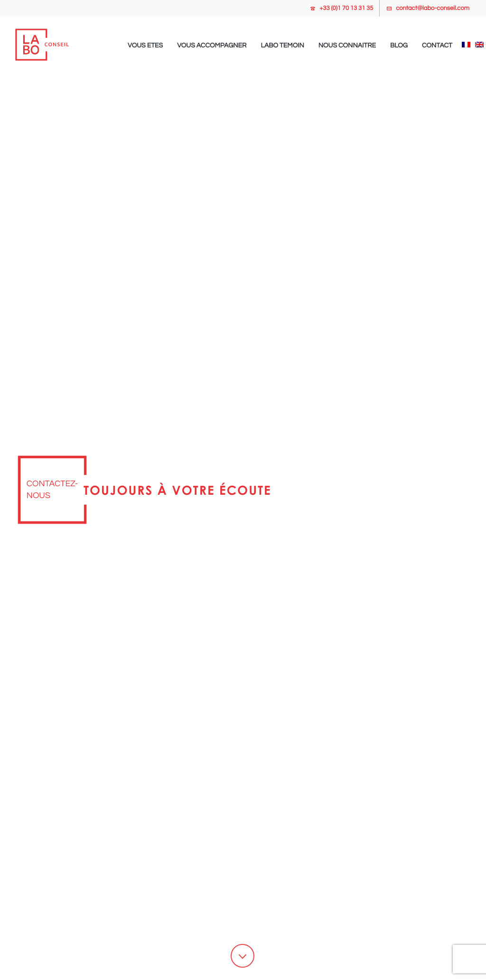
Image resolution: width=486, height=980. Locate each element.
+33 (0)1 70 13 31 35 (346, 8)
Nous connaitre (347, 46)
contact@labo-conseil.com (433, 8)
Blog (399, 46)
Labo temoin (282, 46)
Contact (437, 46)
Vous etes (145, 46)
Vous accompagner (212, 46)
